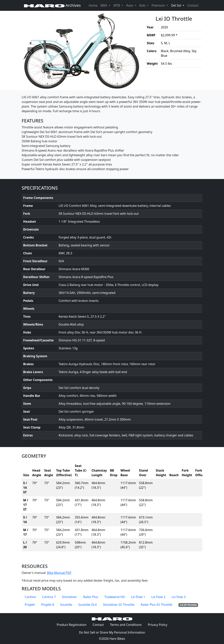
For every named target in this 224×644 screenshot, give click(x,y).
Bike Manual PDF (59, 573)
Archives (52, 5)
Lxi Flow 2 (158, 597)
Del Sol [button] (178, 5)
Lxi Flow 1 (138, 597)
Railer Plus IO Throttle (156, 605)
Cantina (30, 597)
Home (93, 5)
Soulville (66, 605)
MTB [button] (117, 5)
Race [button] (130, 5)
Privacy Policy (159, 624)
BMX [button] (104, 5)
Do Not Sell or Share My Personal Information (112, 632)
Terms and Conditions (127, 624)
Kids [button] (143, 5)
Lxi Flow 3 (179, 597)
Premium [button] (159, 5)
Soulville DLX (88, 605)
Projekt (30, 605)
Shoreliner (69, 597)
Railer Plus (91, 597)
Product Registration (72, 625)
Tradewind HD (115, 597)
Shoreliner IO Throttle (119, 605)
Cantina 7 (49, 597)
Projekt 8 (48, 605)
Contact (194, 5)
